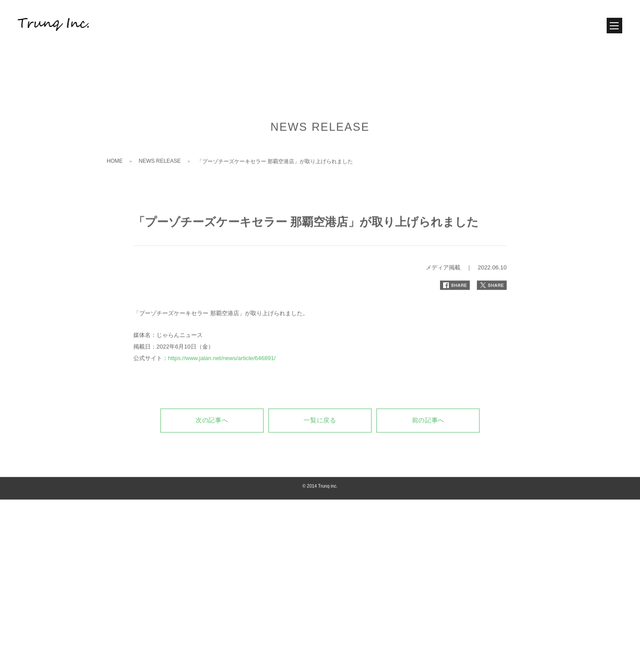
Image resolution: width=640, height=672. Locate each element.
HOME (115, 193)
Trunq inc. (328, 518)
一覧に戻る (320, 452)
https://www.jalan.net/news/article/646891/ (222, 390)
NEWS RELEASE (160, 193)
